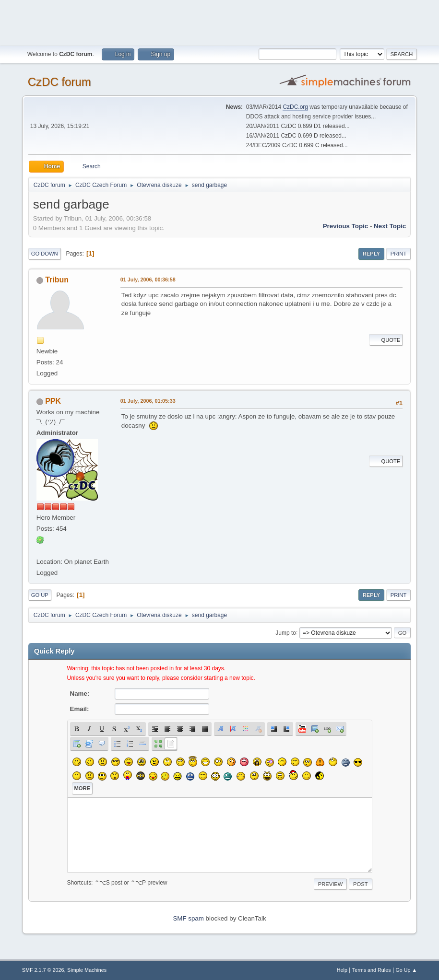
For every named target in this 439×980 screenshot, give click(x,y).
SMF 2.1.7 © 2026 (43, 970)
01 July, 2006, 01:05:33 (148, 401)
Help (342, 970)
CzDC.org (295, 107)
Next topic (390, 226)
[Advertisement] (220, 22)
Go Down (45, 254)
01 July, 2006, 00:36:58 (148, 280)
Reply (371, 254)
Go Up (40, 595)
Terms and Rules (372, 970)
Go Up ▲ (406, 970)
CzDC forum (59, 82)
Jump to (286, 632)
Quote (386, 340)
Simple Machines (87, 970)
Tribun (57, 280)
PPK (53, 401)
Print (399, 254)
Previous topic (346, 226)
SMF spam (188, 918)
